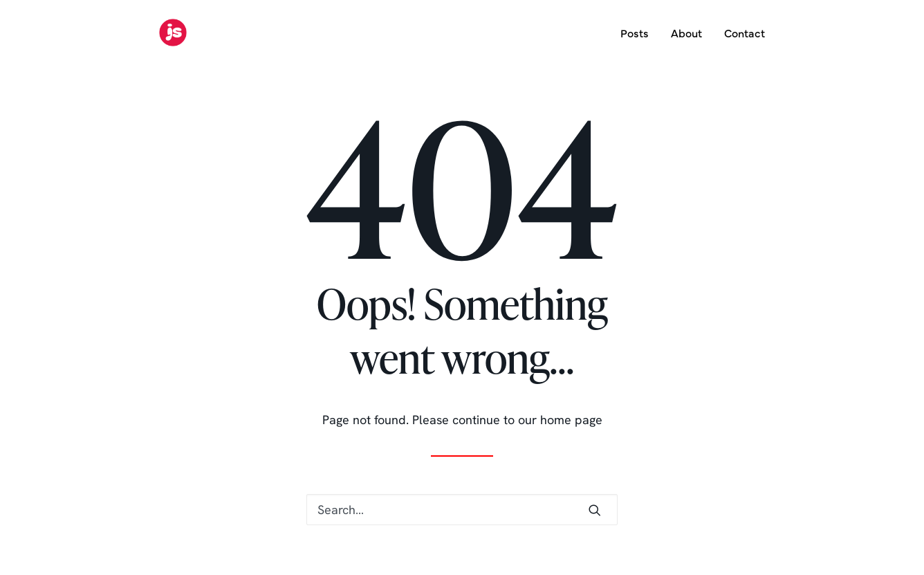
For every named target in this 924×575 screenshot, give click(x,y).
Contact (745, 33)
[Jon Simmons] (173, 33)
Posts (635, 33)
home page (571, 420)
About (686, 33)
